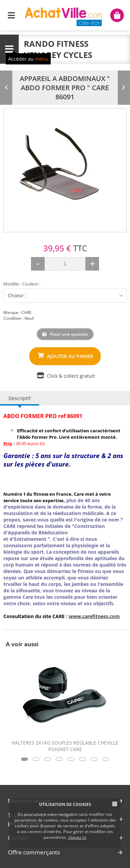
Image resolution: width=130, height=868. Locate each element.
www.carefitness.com (94, 616)
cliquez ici (77, 837)
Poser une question (69, 334)
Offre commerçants (34, 852)
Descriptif (20, 398)
